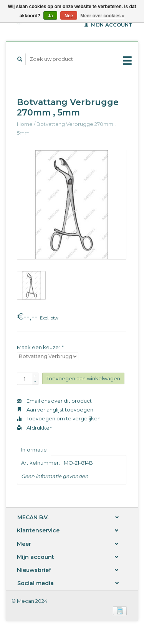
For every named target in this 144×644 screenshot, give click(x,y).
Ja (50, 16)
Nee (69, 16)
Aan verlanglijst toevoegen (55, 410)
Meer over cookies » (102, 16)
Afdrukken (35, 428)
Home (25, 124)
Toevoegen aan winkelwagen (83, 378)
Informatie (34, 450)
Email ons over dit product (54, 401)
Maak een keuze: (40, 347)
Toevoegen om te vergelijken (59, 418)
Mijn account (108, 25)
